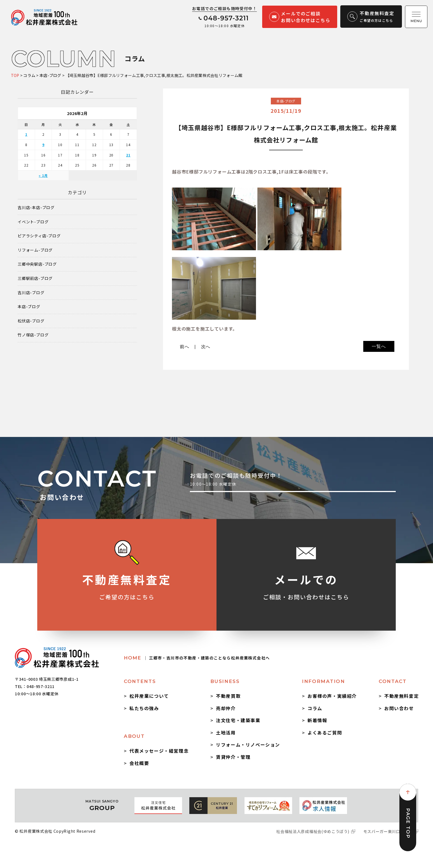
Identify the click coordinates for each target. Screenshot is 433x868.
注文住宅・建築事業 (238, 720)
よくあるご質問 (325, 733)
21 (128, 155)
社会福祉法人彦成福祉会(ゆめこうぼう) (313, 831)
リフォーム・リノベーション (248, 745)
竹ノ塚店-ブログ (33, 335)
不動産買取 (228, 696)
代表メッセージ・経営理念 (159, 751)
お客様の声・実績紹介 (332, 696)
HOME (197, 658)
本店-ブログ (29, 307)
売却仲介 (226, 708)
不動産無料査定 (401, 696)
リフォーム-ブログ (35, 250)
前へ (185, 347)
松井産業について (149, 696)
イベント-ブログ (33, 222)
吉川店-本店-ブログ (36, 208)
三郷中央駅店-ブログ (37, 264)
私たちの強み (144, 708)
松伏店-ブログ (31, 321)
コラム (315, 708)
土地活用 (226, 733)
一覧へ (379, 346)
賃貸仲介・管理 (233, 757)
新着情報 (317, 720)
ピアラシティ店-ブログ (39, 236)
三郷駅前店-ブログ (35, 278)
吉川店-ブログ (31, 293)
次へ (206, 347)
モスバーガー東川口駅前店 (388, 831)
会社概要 (139, 763)
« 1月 (43, 175)
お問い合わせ (399, 708)
